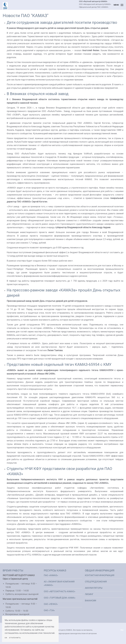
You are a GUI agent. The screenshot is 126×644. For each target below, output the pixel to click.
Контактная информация (100, 575)
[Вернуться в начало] (5, 6)
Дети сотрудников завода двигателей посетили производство (62, 22)
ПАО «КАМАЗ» (51, 575)
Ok (6, 638)
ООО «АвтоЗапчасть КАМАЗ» (60, 591)
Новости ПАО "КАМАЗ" (26, 16)
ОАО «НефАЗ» (51, 604)
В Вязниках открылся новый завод (38, 94)
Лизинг (89, 594)
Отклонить (15, 638)
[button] (118, 5)
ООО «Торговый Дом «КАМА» (60, 598)
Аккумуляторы (94, 588)
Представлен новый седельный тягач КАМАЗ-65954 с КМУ (59, 364)
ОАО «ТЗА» (49, 610)
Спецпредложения (96, 582)
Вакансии (90, 601)
